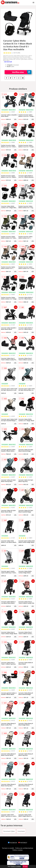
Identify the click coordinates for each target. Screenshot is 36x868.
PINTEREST (23, 843)
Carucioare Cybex (9, 831)
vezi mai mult (8, 62)
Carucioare (21, 831)
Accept (25, 866)
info (15, 119)
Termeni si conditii (8, 848)
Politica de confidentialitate (24, 848)
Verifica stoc (22, 72)
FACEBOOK (13, 843)
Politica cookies (18, 850)
